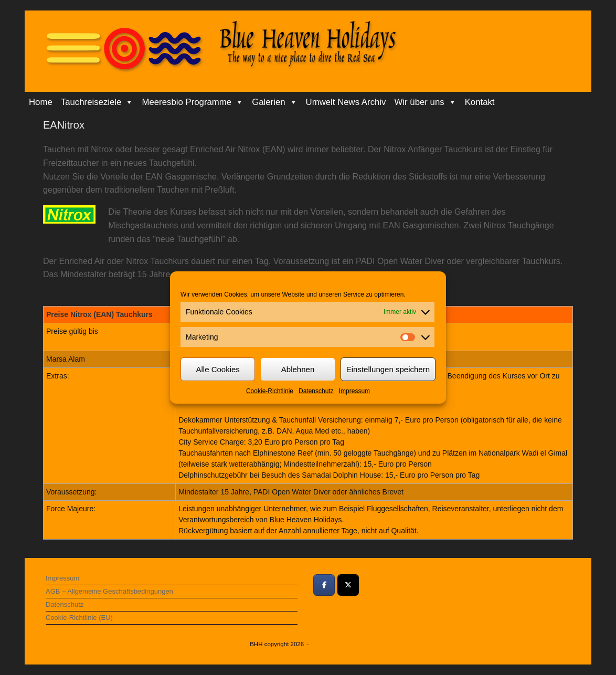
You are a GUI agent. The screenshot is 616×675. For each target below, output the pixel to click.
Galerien (274, 102)
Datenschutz (316, 391)
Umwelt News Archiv (346, 102)
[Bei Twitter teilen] (348, 585)
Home (41, 102)
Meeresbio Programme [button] (193, 102)
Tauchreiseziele (97, 102)
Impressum (354, 391)
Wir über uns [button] (426, 102)
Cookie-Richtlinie (270, 391)
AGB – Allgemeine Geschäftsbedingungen (109, 591)
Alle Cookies (217, 369)
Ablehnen (298, 369)
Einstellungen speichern (388, 369)
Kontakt (480, 102)
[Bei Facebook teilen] (324, 585)
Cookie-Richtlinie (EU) (79, 618)
